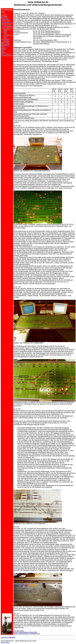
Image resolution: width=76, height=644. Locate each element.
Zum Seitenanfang (19, 631)
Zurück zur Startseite (8, 637)
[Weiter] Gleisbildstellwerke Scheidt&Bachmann (27, 634)
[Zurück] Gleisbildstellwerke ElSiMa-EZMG (25, 632)
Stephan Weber (5, 642)
